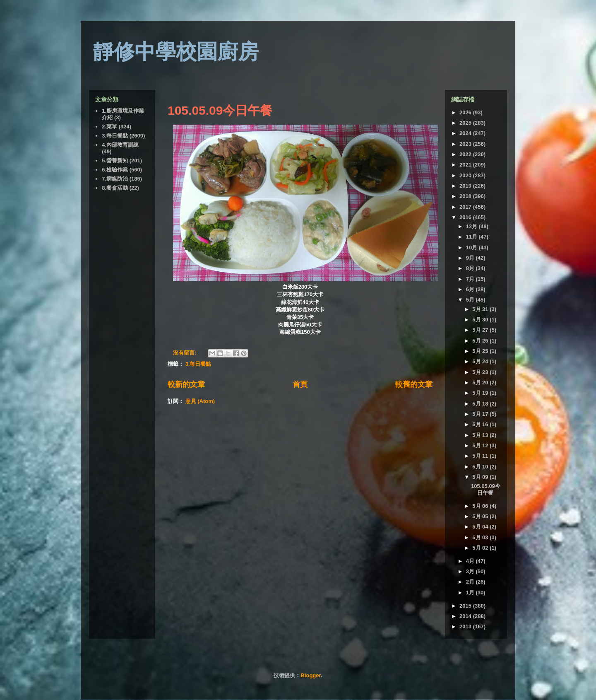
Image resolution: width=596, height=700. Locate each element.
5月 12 (481, 445)
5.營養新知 (115, 161)
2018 (466, 196)
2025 (466, 123)
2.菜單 (109, 127)
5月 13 (481, 435)
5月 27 (481, 330)
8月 (471, 268)
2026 (466, 112)
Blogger (310, 675)
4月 (471, 561)
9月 (471, 258)
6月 (471, 289)
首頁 (300, 384)
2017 (466, 207)
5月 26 (481, 341)
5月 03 (481, 537)
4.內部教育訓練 (120, 145)
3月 (471, 571)
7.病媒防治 (115, 179)
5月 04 (481, 527)
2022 (466, 154)
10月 (472, 247)
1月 (471, 593)
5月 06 (481, 506)
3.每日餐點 (198, 364)
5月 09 (481, 477)
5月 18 (481, 404)
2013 (466, 626)
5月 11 (481, 456)
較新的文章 (186, 384)
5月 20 (481, 383)
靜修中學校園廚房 (176, 52)
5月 (471, 300)
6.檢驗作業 (115, 170)
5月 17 (481, 414)
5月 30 (481, 320)
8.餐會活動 (115, 188)
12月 (472, 226)
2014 (466, 616)
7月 (471, 279)
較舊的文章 (414, 384)
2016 (466, 217)
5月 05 (481, 516)
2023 (466, 144)
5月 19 (481, 393)
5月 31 (481, 309)
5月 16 (481, 424)
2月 (471, 582)
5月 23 (481, 372)
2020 (466, 175)
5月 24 (481, 361)
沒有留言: (185, 353)
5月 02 (481, 548)
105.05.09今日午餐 (220, 110)
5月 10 (481, 467)
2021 (466, 165)
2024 (466, 133)
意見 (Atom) (200, 401)
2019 (466, 186)
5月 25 (481, 351)
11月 (472, 237)
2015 (466, 606)
